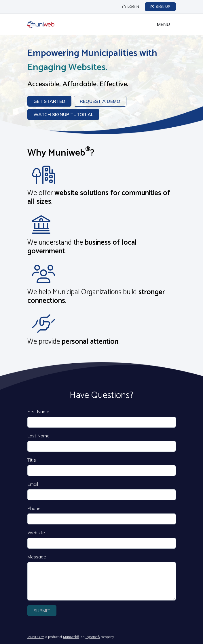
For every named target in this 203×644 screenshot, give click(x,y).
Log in (131, 6)
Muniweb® (71, 637)
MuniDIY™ (36, 637)
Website (36, 532)
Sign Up (160, 6)
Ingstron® (93, 637)
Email (33, 484)
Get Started (49, 101)
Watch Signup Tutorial (63, 114)
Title (32, 460)
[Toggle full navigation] (161, 24)
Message (37, 557)
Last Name (38, 436)
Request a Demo (100, 101)
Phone (34, 508)
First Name (38, 411)
